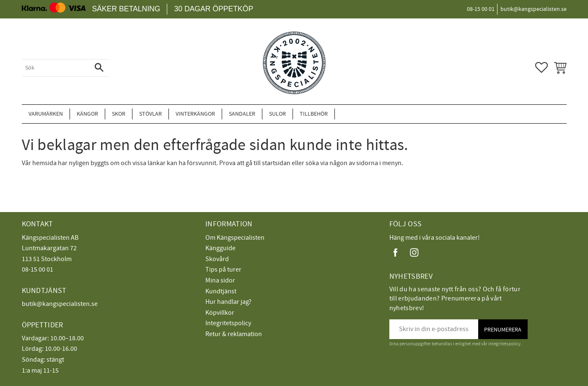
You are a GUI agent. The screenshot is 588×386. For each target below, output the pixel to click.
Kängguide (220, 248)
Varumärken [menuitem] (46, 114)
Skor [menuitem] (119, 114)
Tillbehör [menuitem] (314, 114)
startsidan (276, 163)
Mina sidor (220, 280)
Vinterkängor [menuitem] (195, 114)
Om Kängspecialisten (235, 238)
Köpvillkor (220, 313)
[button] (541, 67)
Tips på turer (223, 269)
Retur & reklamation (234, 334)
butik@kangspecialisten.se (60, 304)
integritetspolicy (504, 344)
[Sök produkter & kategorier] (56, 68)
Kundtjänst (221, 291)
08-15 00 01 (38, 269)
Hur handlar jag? (228, 302)
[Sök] (99, 68)
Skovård (217, 259)
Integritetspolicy (228, 323)
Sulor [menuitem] (277, 114)
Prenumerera (503, 330)
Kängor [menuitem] (87, 114)
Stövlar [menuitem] (150, 114)
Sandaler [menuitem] (242, 114)
